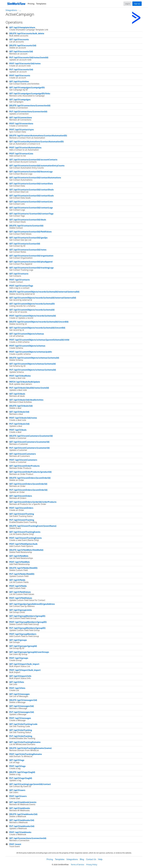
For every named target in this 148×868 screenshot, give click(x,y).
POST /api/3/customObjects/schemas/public (31, 352)
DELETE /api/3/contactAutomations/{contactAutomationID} (38, 136)
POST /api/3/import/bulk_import (25, 670)
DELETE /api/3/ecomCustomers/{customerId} (31, 436)
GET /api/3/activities (19, 82)
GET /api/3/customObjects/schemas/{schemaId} (33, 364)
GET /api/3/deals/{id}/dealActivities (26, 400)
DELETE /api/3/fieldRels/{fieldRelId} (26, 550)
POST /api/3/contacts (19, 280)
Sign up (137, 4)
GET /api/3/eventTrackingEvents (25, 532)
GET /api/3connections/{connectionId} (28, 838)
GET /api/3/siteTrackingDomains (25, 742)
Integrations (11, 10)
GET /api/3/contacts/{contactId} (25, 244)
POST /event (15, 844)
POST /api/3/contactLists (21, 154)
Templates (41, 4)
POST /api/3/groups (19, 658)
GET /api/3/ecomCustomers (23, 454)
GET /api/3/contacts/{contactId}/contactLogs (31, 208)
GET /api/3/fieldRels (19, 556)
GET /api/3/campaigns (20, 100)
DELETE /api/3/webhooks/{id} (23, 814)
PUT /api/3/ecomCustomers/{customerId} (29, 448)
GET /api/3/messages (19, 694)
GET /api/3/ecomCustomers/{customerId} (29, 442)
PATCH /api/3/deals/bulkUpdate (25, 382)
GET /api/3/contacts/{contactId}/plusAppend (31, 262)
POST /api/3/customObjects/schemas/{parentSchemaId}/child (39, 340)
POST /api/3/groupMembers (23, 634)
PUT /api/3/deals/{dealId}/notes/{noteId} (29, 388)
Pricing (31, 4)
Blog (82, 859)
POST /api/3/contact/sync (22, 130)
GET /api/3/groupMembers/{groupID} (27, 616)
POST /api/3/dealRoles (20, 376)
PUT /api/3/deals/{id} (19, 424)
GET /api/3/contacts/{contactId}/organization (31, 256)
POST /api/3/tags (17, 766)
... (20, 10)
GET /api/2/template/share (22, 27)
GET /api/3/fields (17, 580)
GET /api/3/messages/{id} (22, 706)
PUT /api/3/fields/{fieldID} (22, 574)
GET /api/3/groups (18, 640)
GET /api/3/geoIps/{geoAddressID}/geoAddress (32, 604)
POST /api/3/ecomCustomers (23, 460)
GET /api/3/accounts (19, 39)
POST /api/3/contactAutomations (25, 148)
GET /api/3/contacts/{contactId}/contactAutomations (35, 178)
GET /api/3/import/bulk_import (24, 664)
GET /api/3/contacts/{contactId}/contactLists (31, 202)
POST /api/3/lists (17, 688)
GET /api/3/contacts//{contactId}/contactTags (31, 214)
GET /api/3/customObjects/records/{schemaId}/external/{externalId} (43, 298)
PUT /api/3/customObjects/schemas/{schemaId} (33, 370)
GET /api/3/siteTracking (21, 730)
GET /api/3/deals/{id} (19, 412)
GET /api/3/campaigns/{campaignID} (27, 88)
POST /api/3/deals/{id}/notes (23, 418)
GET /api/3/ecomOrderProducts (24, 466)
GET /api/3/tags (17, 760)
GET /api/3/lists (17, 682)
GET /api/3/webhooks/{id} (22, 820)
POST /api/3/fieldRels (19, 562)
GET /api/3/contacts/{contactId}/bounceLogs (31, 172)
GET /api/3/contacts (19, 274)
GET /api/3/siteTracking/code (23, 724)
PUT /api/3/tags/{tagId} (21, 778)
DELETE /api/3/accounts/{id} (23, 45)
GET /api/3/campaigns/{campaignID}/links (30, 94)
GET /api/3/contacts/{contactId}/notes (28, 250)
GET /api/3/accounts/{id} (21, 51)
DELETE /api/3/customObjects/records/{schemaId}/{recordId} (39, 322)
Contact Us (91, 859)
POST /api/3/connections (21, 124)
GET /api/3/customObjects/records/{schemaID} (32, 304)
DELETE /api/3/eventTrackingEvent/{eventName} (33, 526)
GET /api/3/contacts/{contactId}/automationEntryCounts (37, 166)
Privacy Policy (92, 865)
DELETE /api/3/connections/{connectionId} (30, 106)
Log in (128, 4)
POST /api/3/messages (20, 718)
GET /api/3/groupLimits (21, 610)
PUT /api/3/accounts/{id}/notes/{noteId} (29, 57)
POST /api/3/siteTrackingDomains (26, 754)
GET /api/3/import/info (20, 676)
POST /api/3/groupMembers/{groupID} (28, 622)
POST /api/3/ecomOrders (21, 508)
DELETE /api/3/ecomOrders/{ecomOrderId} (30, 478)
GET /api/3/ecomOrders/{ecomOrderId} (28, 484)
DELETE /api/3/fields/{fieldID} (23, 568)
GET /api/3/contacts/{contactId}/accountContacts (33, 160)
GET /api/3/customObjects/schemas (27, 334)
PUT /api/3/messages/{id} (22, 712)
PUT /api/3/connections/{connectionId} (28, 112)
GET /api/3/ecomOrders (21, 496)
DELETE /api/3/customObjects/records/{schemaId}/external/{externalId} (44, 292)
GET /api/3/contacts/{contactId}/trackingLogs (31, 268)
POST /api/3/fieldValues (21, 598)
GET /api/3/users (17, 790)
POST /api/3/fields (18, 586)
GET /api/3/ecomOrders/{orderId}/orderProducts (33, 502)
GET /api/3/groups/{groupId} (23, 646)
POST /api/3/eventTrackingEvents (25, 538)
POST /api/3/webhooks (20, 832)
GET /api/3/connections (21, 118)
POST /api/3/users (18, 796)
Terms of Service (77, 865)
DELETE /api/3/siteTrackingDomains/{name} (30, 748)
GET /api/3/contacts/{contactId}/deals (28, 220)
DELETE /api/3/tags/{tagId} (22, 772)
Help (100, 859)
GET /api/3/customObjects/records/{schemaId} (32, 310)
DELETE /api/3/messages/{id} (23, 700)
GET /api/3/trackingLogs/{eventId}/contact (30, 784)
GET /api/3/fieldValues (20, 592)
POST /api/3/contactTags (21, 286)
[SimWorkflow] (16, 4)
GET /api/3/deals (17, 394)
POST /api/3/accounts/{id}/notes (25, 63)
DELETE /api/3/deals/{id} (21, 406)
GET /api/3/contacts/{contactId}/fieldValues (30, 232)
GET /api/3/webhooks (20, 808)
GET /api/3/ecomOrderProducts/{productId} (30, 472)
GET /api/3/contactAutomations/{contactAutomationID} (36, 142)
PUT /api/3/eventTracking (22, 520)
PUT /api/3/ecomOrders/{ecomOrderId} (28, 490)
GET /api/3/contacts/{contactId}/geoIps (28, 238)
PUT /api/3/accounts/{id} (21, 69)
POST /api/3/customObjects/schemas (27, 346)
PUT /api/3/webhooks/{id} (22, 826)
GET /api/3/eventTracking (22, 514)
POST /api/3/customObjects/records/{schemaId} (33, 316)
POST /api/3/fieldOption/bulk (23, 544)
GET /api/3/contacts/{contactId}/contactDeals (31, 190)
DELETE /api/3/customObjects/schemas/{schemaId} (34, 358)
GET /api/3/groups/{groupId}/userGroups (29, 652)
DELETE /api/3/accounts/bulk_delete (27, 33)
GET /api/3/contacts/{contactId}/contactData (31, 184)
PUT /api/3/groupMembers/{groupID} (27, 628)
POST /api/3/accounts (20, 75)
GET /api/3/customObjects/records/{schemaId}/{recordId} (37, 328)
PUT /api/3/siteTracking (21, 736)
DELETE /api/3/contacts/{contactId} (26, 226)
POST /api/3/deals (18, 430)
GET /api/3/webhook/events (23, 802)
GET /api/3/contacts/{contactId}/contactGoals (31, 196)
